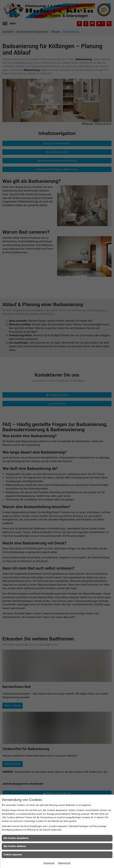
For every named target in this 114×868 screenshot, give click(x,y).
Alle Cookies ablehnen (15, 846)
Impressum (49, 863)
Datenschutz (64, 863)
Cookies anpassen (13, 855)
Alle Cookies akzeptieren (16, 838)
